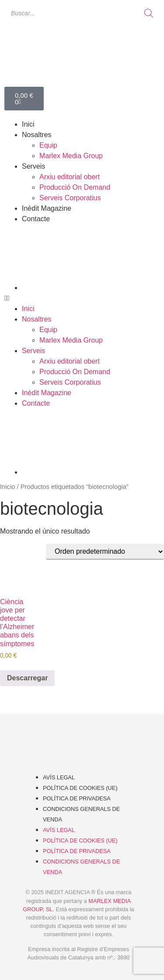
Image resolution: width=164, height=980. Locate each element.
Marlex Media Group (71, 156)
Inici (28, 124)
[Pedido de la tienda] (105, 552)
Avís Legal (59, 777)
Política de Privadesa (77, 798)
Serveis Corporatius (70, 198)
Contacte (36, 219)
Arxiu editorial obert (70, 177)
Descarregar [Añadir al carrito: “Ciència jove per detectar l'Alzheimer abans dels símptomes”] (27, 678)
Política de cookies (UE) (80, 788)
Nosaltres (37, 135)
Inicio (7, 487)
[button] (82, 298)
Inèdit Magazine (47, 208)
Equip (48, 145)
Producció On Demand (75, 187)
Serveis (33, 166)
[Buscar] (149, 13)
